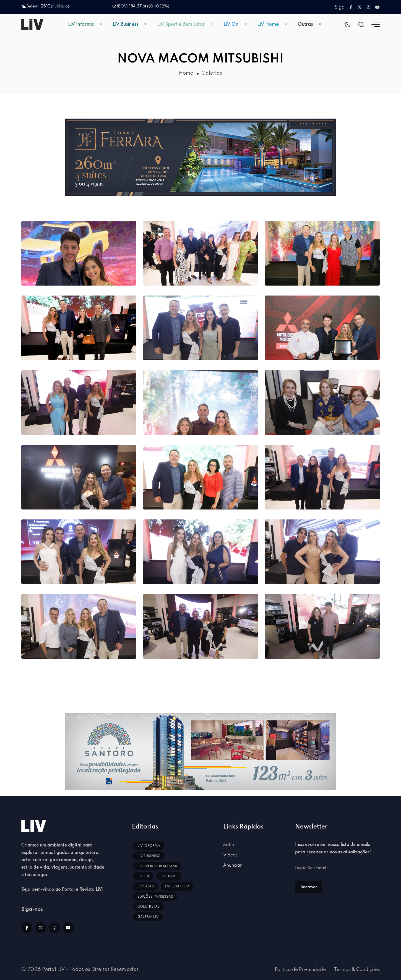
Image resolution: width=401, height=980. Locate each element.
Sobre (229, 845)
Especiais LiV (177, 887)
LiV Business (125, 24)
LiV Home (268, 24)
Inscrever (309, 887)
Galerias (212, 73)
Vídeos (230, 855)
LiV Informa (81, 24)
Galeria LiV (148, 917)
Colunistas (149, 907)
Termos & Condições (357, 970)
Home (186, 73)
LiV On (231, 24)
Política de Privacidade (300, 970)
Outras (305, 24)
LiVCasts (146, 887)
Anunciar (232, 866)
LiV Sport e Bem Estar (181, 24)
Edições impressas (155, 897)
